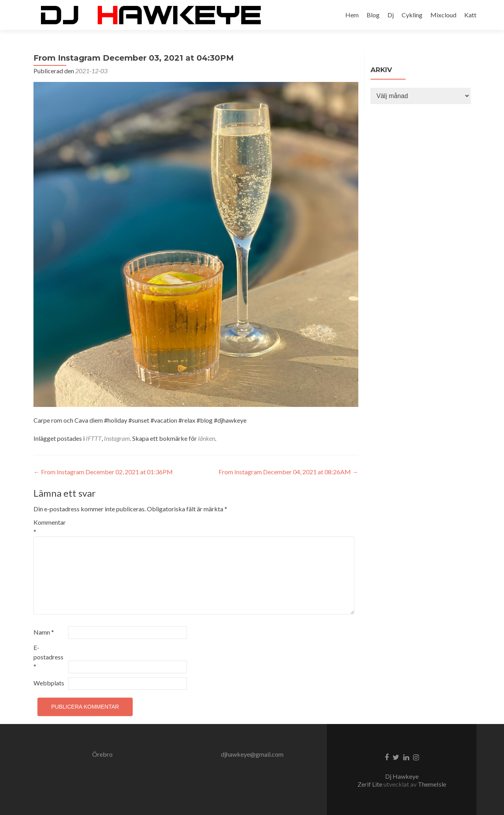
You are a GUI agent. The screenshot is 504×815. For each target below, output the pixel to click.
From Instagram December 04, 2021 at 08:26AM (288, 472)
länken (207, 438)
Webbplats (49, 683)
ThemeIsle (432, 784)
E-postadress (48, 657)
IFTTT (94, 438)
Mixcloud (443, 15)
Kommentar (50, 527)
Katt (470, 15)
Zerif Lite (371, 784)
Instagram (117, 438)
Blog (373, 15)
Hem (352, 15)
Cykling (412, 15)
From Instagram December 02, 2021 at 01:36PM (103, 472)
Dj (391, 15)
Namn (44, 632)
